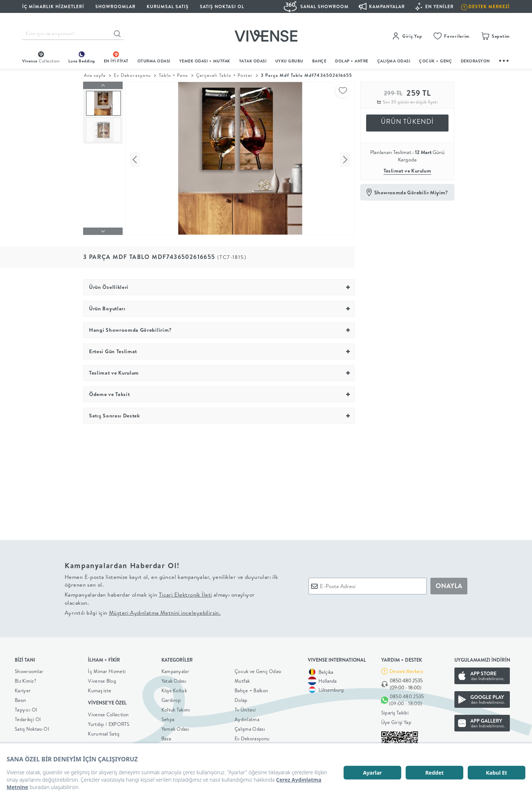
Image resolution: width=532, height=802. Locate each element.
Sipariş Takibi (395, 711)
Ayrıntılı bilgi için (143, 611)
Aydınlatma (247, 717)
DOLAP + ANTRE (352, 61)
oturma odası (154, 61)
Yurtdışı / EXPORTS (109, 722)
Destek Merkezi (406, 669)
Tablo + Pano (173, 75)
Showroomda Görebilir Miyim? (411, 192)
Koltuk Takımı (176, 708)
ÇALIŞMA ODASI (394, 61)
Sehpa (168, 717)
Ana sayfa (95, 75)
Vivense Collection (108, 713)
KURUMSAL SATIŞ (168, 6)
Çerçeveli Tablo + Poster (224, 75)
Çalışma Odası (250, 727)
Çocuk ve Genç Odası (258, 669)
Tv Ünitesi (245, 708)
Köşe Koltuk (174, 689)
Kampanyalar (175, 669)
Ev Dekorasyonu (132, 75)
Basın (21, 698)
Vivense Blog (102, 679)
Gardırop (171, 698)
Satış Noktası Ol (222, 6)
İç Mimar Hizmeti (107, 669)
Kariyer (23, 689)
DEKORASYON (475, 61)
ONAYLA (449, 584)
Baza (166, 737)
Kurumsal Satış (104, 732)
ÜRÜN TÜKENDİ (407, 121)
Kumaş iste (100, 689)
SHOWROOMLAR (115, 6)
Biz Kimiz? (25, 679)
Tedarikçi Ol (28, 717)
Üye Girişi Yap (396, 721)
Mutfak (242, 679)
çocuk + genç (435, 61)
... (504, 60)
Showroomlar (29, 669)
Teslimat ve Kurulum (407, 171)
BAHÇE (319, 61)
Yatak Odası (253, 61)
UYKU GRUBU (289, 61)
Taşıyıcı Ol (26, 708)
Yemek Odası (175, 727)
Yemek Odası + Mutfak (205, 61)
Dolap (241, 698)
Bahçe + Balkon (251, 689)
